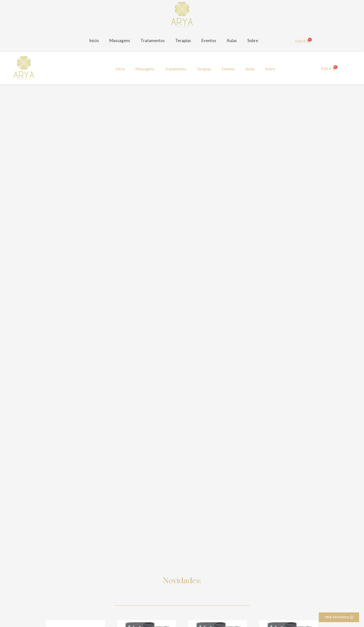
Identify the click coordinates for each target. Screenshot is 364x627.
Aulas (232, 40)
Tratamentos (153, 40)
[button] (339, 617)
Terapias (183, 40)
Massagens (120, 40)
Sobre (253, 40)
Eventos (209, 40)
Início (94, 40)
